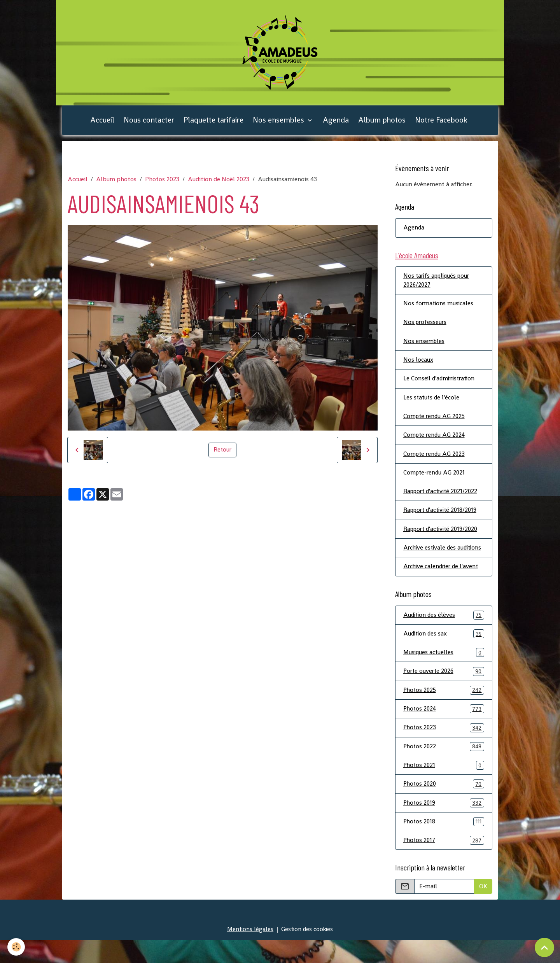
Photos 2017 (444, 863)
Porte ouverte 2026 (444, 691)
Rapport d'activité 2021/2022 (443, 500)
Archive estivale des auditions (431, 562)
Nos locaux (418, 367)
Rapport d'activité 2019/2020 (443, 538)
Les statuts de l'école (432, 405)
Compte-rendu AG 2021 (435, 481)
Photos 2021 (444, 787)
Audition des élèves (444, 634)
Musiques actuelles (444, 672)
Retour (222, 454)
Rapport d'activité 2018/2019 (443, 519)
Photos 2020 (444, 806)
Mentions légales (249, 952)
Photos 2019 (444, 825)
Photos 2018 (444, 844)
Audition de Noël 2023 (219, 184)
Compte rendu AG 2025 (435, 424)
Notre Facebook (441, 124)
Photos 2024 (444, 729)
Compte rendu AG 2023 (435, 462)
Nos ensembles (279, 124)
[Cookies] (17, 947)
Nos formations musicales (439, 309)
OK (483, 909)
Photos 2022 (444, 768)
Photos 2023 (162, 184)
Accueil (102, 124)
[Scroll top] (544, 947)
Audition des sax (444, 653)
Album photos (382, 124)
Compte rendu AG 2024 (435, 443)
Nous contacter (149, 124)
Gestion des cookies (308, 952)
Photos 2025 (444, 710)
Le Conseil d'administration (441, 386)
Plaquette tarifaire (213, 124)
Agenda (336, 124)
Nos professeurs (426, 328)
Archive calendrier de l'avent (442, 586)
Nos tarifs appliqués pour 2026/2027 (438, 286)
